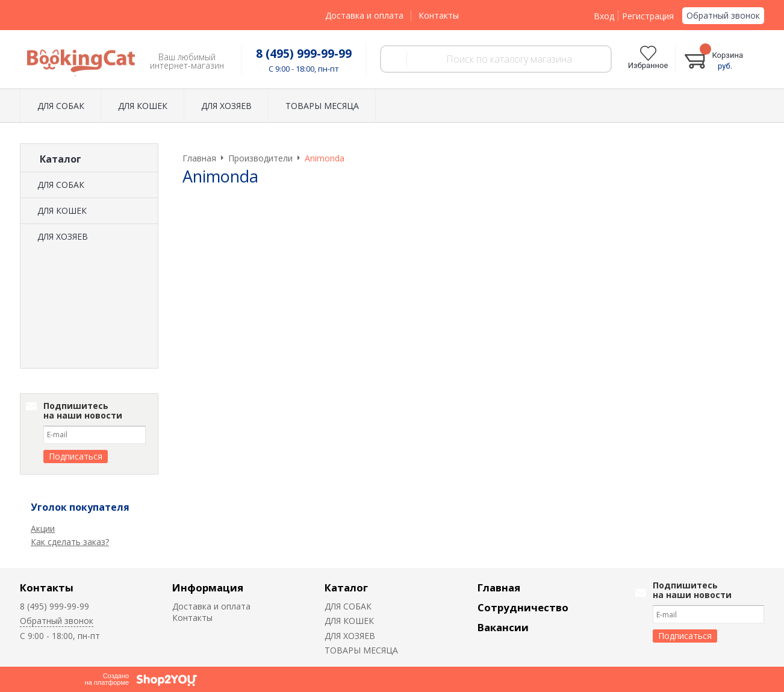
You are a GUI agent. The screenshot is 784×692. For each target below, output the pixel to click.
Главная (499, 588)
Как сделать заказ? (70, 542)
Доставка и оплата (364, 15)
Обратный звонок (723, 15)
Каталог (346, 588)
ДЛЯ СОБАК (61, 106)
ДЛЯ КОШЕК (143, 106)
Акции (43, 528)
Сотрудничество (523, 607)
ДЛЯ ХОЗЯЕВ (226, 106)
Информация (208, 588)
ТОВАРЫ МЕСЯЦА (322, 106)
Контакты (439, 15)
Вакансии (503, 627)
